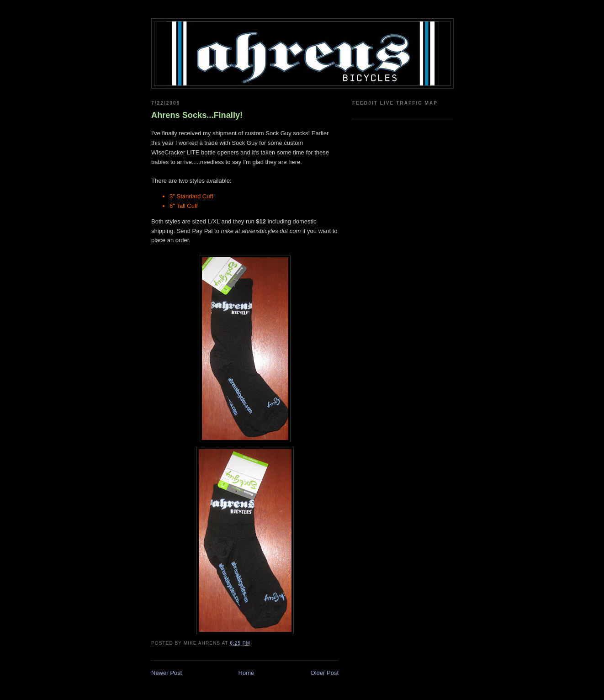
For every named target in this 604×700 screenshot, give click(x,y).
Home (246, 673)
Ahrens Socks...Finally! (197, 115)
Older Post (325, 673)
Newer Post (167, 673)
